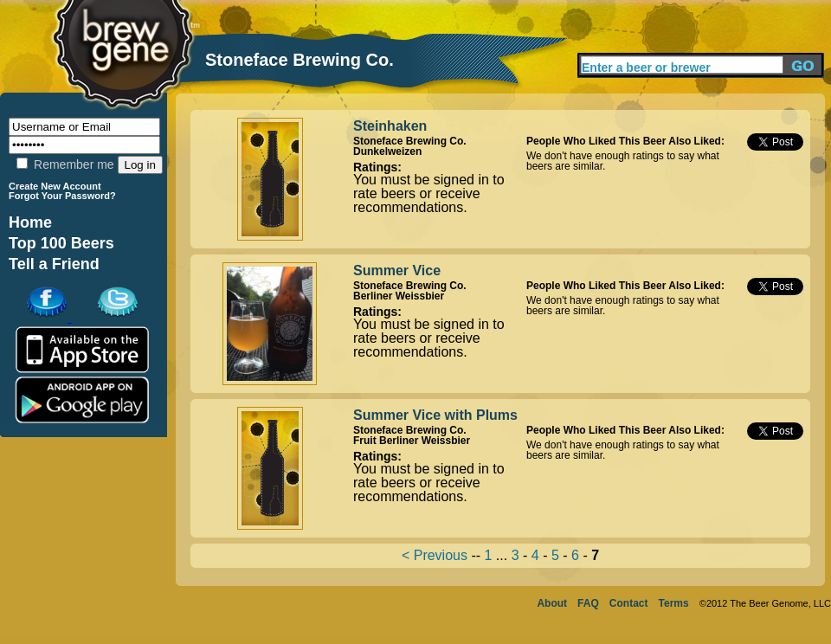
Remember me (65, 164)
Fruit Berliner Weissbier (412, 441)
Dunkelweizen (387, 151)
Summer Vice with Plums (435, 415)
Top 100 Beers (61, 243)
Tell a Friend (54, 264)
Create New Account (55, 186)
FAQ (588, 603)
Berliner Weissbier (399, 296)
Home (30, 222)
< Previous (435, 555)
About (552, 603)
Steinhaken (390, 126)
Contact (629, 603)
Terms (674, 603)
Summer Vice (397, 270)
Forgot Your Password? (62, 196)
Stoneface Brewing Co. (410, 141)
